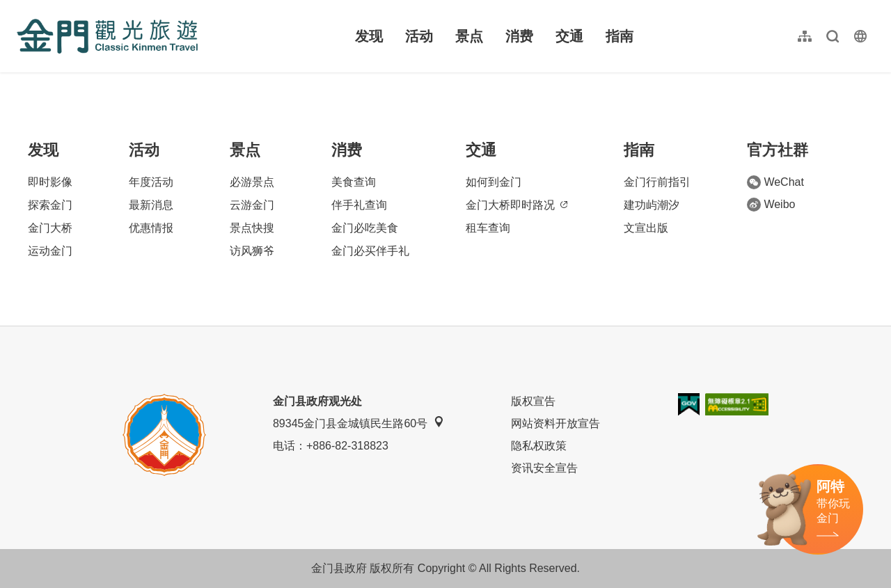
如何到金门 (494, 182)
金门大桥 (50, 228)
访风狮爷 (252, 251)
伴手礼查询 (359, 205)
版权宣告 (533, 401)
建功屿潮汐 (652, 205)
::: (21, 8)
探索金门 (50, 205)
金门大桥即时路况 (517, 205)
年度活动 (151, 182)
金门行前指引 (657, 182)
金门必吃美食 (365, 228)
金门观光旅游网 (107, 36)
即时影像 (50, 182)
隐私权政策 (539, 446)
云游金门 (252, 205)
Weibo (771, 205)
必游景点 (252, 182)
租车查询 (488, 228)
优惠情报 (151, 228)
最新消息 (151, 205)
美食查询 (354, 182)
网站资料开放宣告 (555, 423)
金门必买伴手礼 (370, 251)
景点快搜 (252, 228)
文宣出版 (646, 228)
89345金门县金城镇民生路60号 (358, 423)
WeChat (775, 182)
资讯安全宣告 (544, 468)
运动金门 (50, 251)
